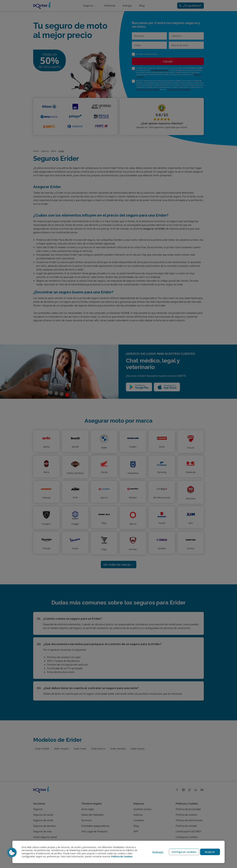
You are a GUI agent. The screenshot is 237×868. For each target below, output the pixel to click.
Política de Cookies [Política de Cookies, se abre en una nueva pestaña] (122, 856)
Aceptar (210, 852)
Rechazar (158, 852)
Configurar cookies (184, 852)
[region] (118, 852)
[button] (12, 853)
